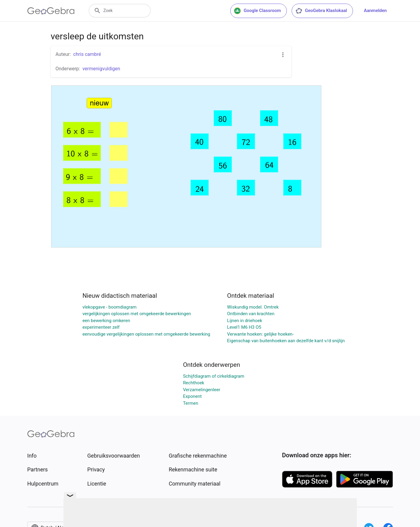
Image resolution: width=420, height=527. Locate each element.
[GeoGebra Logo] (51, 11)
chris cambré (87, 54)
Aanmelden (375, 11)
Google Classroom (257, 11)
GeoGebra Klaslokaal (321, 11)
